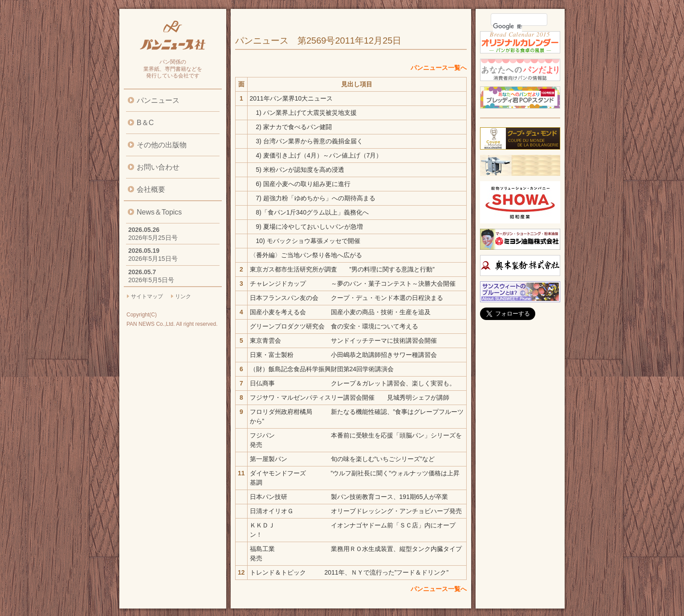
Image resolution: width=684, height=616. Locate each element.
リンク (183, 296)
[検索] (507, 26)
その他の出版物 (162, 145)
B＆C (145, 123)
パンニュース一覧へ (439, 68)
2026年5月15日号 (153, 259)
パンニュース (158, 100)
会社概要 (151, 189)
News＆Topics (159, 212)
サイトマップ (147, 296)
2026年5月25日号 (153, 238)
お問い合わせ (158, 167)
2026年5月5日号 (151, 280)
